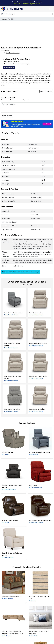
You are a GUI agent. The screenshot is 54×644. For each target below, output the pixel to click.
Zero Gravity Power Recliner (40, 452)
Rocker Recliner (36, 313)
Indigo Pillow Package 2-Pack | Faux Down (39, 633)
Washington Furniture (36, 487)
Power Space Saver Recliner (12, 345)
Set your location (9, 67)
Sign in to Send (7, 116)
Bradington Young (9, 557)
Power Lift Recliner (12, 409)
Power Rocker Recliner (13, 313)
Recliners (4, 19)
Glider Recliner (10, 520)
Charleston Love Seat (12, 597)
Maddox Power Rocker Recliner (12, 486)
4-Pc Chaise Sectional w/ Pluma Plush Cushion (13, 633)
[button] (51, 9)
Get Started (47, 124)
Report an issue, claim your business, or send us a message (21, 272)
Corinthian (7, 522)
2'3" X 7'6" (40, 598)
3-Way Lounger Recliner (12, 554)
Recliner (8, 452)
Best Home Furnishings (13, 53)
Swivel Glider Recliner (38, 343)
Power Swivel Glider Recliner (13, 377)
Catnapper (7, 454)
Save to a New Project (46, 91)
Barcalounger (34, 454)
